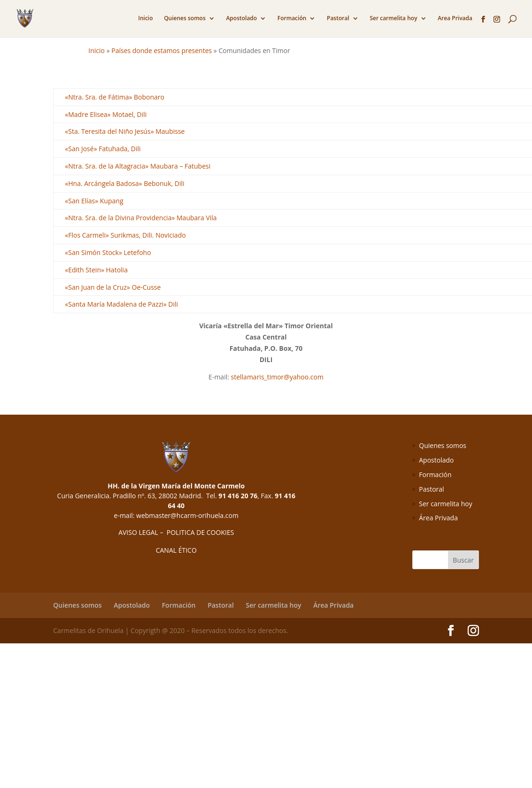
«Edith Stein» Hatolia (96, 270)
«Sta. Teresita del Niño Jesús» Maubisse (125, 131)
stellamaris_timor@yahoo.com (277, 377)
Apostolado (241, 19)
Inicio (145, 19)
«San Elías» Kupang (94, 201)
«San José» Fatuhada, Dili (103, 149)
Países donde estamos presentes (162, 50)
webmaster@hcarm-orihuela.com (187, 515)
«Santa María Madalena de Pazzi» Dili (121, 304)
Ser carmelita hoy (393, 19)
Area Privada (455, 19)
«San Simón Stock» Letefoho (108, 252)
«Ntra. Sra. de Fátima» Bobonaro (115, 97)
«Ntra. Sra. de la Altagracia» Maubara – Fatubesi (138, 166)
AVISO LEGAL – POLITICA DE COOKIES (176, 532)
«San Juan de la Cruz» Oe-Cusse (113, 287)
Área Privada (438, 518)
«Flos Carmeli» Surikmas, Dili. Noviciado (125, 235)
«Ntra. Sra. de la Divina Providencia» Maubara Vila (141, 218)
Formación (292, 19)
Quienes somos (185, 19)
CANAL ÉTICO (176, 550)
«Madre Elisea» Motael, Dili (106, 114)
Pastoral (338, 19)
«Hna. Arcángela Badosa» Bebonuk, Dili (124, 183)
